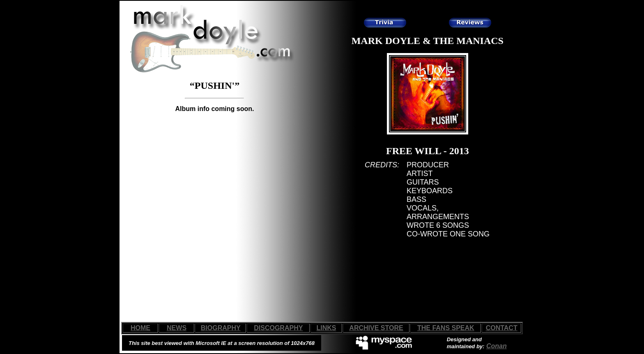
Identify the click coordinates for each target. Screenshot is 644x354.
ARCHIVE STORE (376, 328)
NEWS (177, 328)
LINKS (327, 328)
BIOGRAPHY (221, 328)
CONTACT (502, 328)
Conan (497, 346)
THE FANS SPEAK (446, 328)
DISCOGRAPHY (278, 328)
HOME (140, 328)
